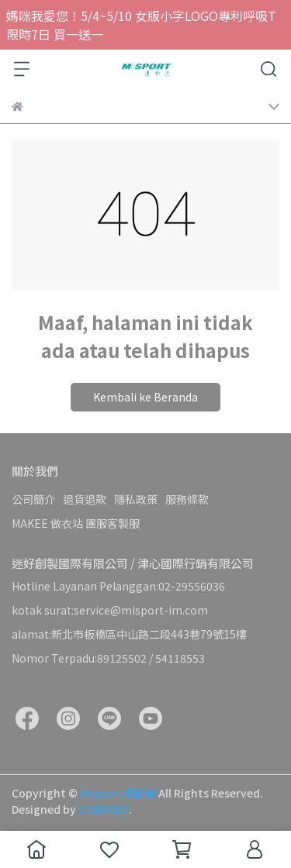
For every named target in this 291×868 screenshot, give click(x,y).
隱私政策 (136, 499)
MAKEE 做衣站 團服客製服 (76, 523)
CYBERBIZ (104, 809)
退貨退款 (85, 499)
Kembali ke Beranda (145, 397)
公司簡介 (33, 499)
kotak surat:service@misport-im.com (110, 610)
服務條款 (187, 499)
